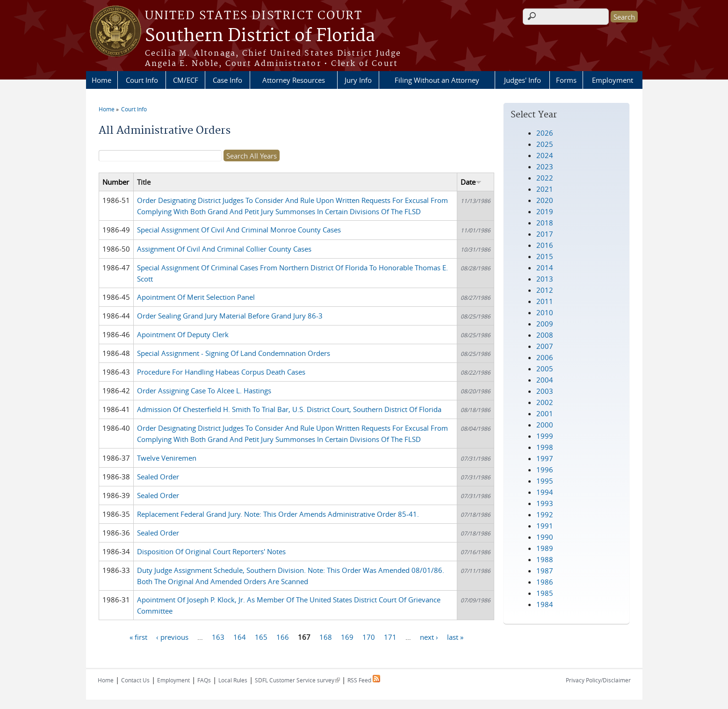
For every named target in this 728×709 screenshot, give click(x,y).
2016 (545, 245)
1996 (545, 470)
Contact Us (135, 680)
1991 (545, 526)
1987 (545, 571)
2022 (545, 178)
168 (326, 637)
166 (283, 637)
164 (240, 637)
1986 (545, 582)
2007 (545, 346)
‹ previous (172, 637)
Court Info (142, 80)
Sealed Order (158, 477)
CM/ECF (186, 80)
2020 (545, 200)
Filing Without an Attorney (437, 80)
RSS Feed (364, 680)
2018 (545, 223)
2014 (545, 268)
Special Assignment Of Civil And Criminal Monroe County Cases (239, 230)
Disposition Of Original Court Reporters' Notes (211, 551)
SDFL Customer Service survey (297, 680)
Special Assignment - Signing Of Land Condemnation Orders (234, 353)
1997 (545, 458)
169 (347, 637)
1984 (545, 604)
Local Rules (233, 680)
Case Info (227, 80)
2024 (545, 155)
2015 (545, 256)
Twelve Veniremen (167, 458)
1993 (545, 503)
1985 (545, 593)
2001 (545, 413)
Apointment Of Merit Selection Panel (196, 297)
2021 (545, 189)
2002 (545, 402)
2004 (545, 380)
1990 (545, 537)
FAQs (204, 680)
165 (261, 637)
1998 (545, 447)
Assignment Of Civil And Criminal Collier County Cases (224, 249)
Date (471, 182)
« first (138, 637)
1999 (545, 436)
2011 (545, 301)
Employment (613, 80)
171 (390, 637)
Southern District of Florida (260, 36)
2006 (545, 357)
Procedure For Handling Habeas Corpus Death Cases (221, 372)
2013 (545, 279)
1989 (545, 548)
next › (429, 637)
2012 (545, 290)
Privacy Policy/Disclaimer (598, 680)
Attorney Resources (294, 80)
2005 (545, 369)
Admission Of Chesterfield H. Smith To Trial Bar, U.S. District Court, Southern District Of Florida (289, 409)
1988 (545, 559)
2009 (545, 324)
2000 (545, 425)
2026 (545, 133)
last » (455, 637)
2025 (545, 144)
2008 (545, 335)
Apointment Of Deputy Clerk (183, 334)
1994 (545, 492)
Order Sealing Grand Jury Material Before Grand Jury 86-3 (230, 316)
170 (369, 637)
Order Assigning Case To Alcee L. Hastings (204, 391)
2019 (545, 211)
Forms (566, 80)
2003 (545, 391)
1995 (545, 481)
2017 (545, 234)
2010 (545, 312)
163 (218, 637)
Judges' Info (523, 80)
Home (101, 80)
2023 (545, 166)
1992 (545, 514)
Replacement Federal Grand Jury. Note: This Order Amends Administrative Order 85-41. (278, 514)
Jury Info (358, 80)
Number (116, 182)
